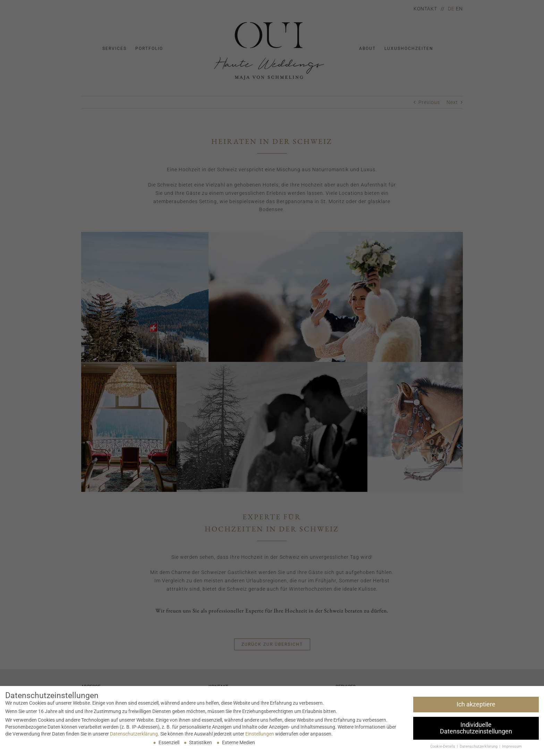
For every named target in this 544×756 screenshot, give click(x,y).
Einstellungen (260, 734)
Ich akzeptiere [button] (476, 704)
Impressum (512, 746)
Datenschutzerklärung (134, 734)
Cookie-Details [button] (443, 746)
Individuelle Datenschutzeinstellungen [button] (476, 728)
